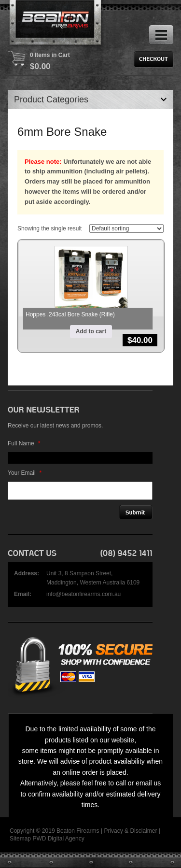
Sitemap (20, 839)
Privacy (113, 831)
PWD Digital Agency (58, 839)
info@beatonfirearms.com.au (84, 594)
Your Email (25, 473)
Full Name (24, 443)
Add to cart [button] (91, 331)
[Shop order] (126, 228)
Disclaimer (143, 831)
